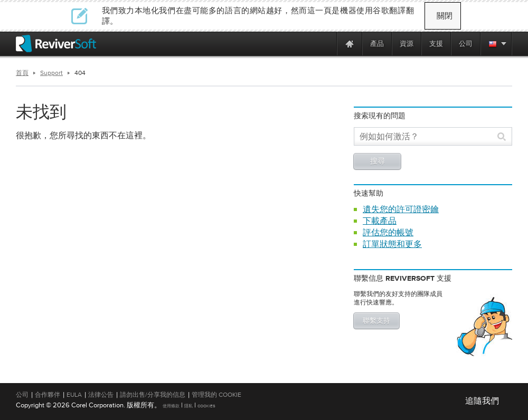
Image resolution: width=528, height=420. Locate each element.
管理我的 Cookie (216, 395)
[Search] (427, 137)
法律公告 (101, 395)
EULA (74, 395)
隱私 (188, 406)
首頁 (22, 73)
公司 (22, 395)
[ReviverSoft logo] (56, 44)
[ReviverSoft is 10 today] (326, 44)
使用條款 (171, 406)
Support (51, 73)
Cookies (206, 406)
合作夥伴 (48, 395)
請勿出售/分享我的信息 (153, 395)
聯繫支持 (376, 321)
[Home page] (350, 44)
